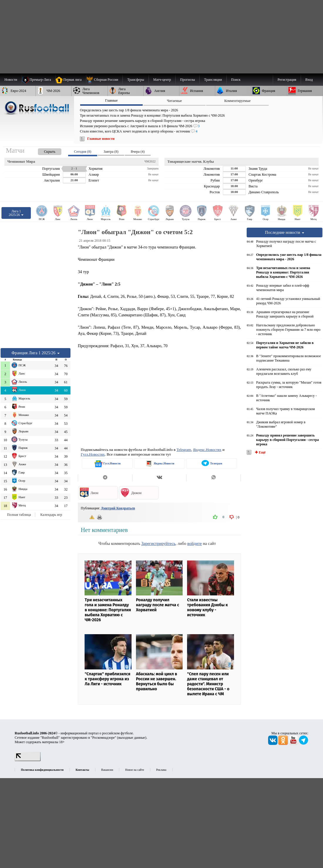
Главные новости (101, 139)
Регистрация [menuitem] (287, 80)
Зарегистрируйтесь (158, 543)
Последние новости (285, 232)
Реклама (161, 770)
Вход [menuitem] (309, 80)
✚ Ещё (260, 452)
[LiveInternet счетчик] (28, 760)
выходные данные (132, 738)
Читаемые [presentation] (174, 101)
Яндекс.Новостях (207, 450)
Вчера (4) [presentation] (138, 152)
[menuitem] (104, 80)
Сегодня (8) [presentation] (83, 152)
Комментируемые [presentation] (238, 101)
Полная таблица (19, 515)
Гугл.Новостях (93, 454)
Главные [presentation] (111, 100)
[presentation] (44, 151)
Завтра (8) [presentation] (111, 152)
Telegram (184, 450)
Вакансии (107, 770)
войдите (195, 543)
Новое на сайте (134, 770)
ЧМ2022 (150, 161)
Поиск (236, 80)
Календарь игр (51, 515)
